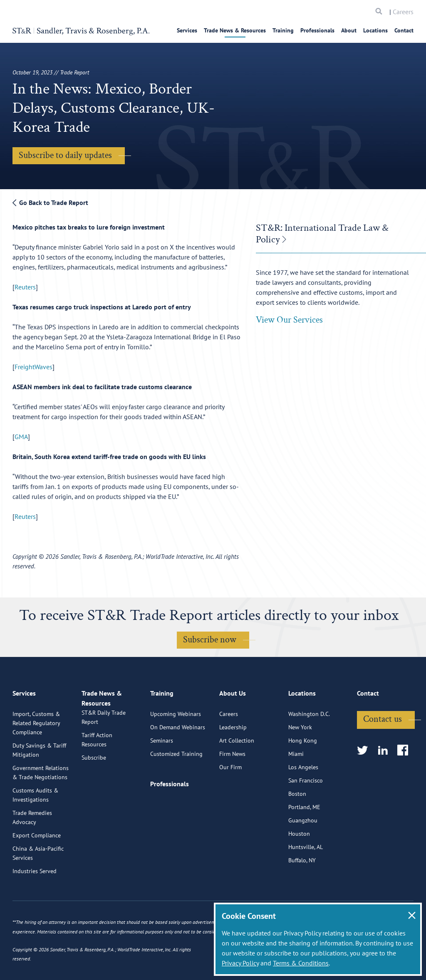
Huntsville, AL (306, 880)
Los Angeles (303, 800)
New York (300, 760)
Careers (403, 12)
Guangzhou (303, 853)
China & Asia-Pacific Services (38, 886)
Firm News (232, 787)
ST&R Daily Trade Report (104, 760)
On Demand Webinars (178, 760)
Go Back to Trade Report (50, 202)
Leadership (233, 760)
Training (283, 30)
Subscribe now (210, 640)
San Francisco (306, 813)
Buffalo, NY (302, 893)
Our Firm (230, 800)
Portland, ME (304, 840)
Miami (296, 787)
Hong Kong (303, 773)
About (349, 30)
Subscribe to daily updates (65, 155)
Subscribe (94, 800)
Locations (375, 30)
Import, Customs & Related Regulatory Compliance (36, 756)
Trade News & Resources (235, 30)
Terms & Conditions (301, 963)
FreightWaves (33, 367)
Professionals (317, 30)
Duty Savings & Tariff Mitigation (39, 783)
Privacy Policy (240, 963)
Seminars (162, 773)
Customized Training (176, 787)
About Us (233, 730)
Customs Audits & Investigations (35, 828)
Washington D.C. (309, 747)
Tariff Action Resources (97, 782)
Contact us (383, 752)
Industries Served (35, 904)
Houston (299, 866)
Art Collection (237, 773)
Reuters (25, 287)
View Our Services (289, 320)
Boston (297, 827)
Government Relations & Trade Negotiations (41, 805)
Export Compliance (37, 868)
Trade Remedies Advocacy (32, 850)
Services (187, 30)
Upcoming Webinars (176, 747)
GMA (21, 437)
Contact (404, 30)
